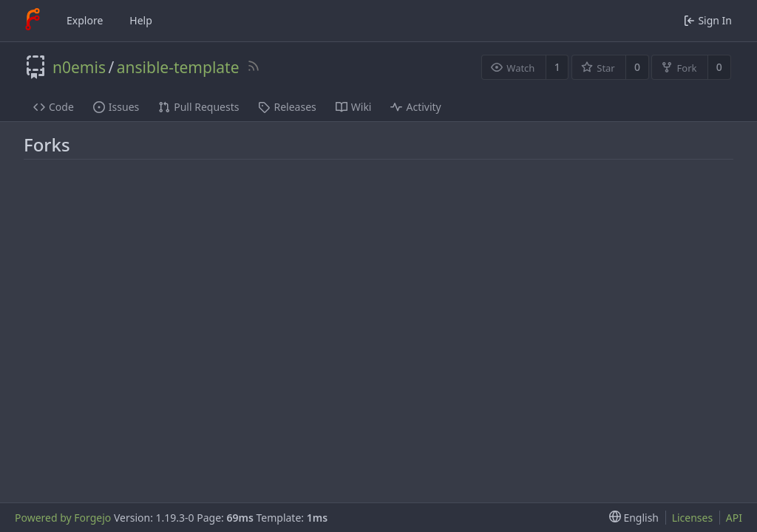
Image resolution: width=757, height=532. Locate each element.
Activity (415, 107)
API (734, 518)
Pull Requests (198, 107)
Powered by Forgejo (63, 518)
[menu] (631, 518)
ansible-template (178, 67)
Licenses (693, 518)
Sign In (708, 20)
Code (54, 107)
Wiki (354, 107)
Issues (116, 107)
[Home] (33, 21)
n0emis (79, 67)
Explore (85, 20)
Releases (287, 107)
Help (141, 20)
